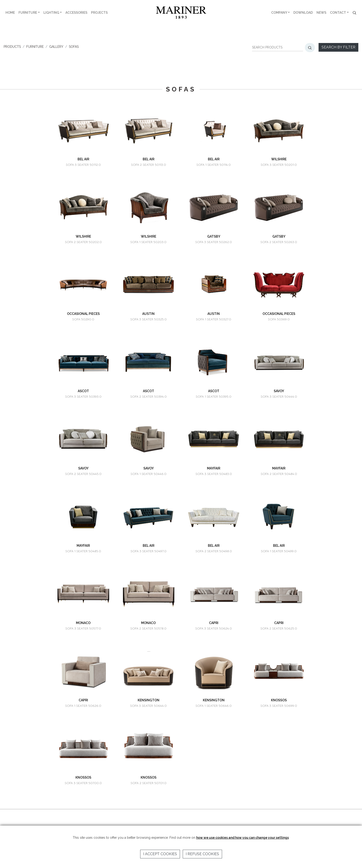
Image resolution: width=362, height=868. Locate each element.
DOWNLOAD (303, 13)
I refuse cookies (202, 854)
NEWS (321, 13)
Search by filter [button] (338, 47)
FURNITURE (28, 13)
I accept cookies (160, 854)
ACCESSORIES (76, 13)
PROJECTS (99, 13)
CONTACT (338, 13)
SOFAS (74, 47)
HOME (10, 13)
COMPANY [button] (279, 13)
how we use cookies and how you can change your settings (243, 838)
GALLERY (56, 47)
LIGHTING (51, 13)
